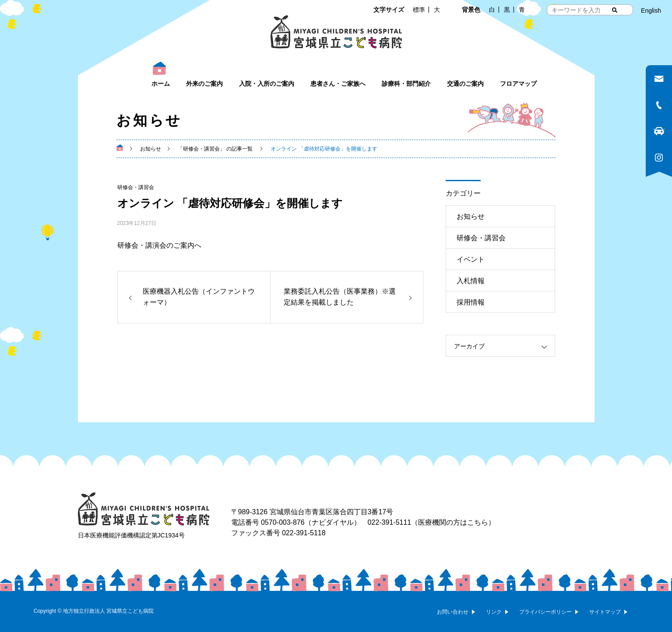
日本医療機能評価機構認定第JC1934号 (131, 535)
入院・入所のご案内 (267, 84)
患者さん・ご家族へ (338, 84)
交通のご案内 (465, 84)
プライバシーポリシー (545, 612)
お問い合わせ (453, 612)
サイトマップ (605, 612)
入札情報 (471, 281)
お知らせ (471, 216)
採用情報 (471, 302)
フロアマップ (518, 84)
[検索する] (615, 10)
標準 (419, 10)
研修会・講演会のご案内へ (159, 245)
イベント (471, 259)
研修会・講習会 (136, 187)
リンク (494, 612)
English (651, 11)
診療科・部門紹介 (406, 84)
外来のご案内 (204, 84)
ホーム (161, 84)
